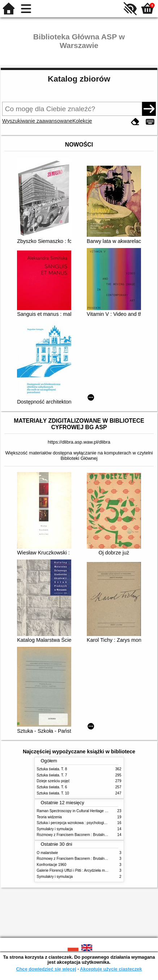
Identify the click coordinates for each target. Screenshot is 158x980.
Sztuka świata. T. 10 (53, 793)
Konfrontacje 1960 (52, 865)
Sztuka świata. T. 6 (52, 787)
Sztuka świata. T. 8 (52, 769)
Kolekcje (82, 121)
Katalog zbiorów (79, 79)
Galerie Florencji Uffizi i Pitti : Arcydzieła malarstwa (78, 870)
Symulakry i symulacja (55, 829)
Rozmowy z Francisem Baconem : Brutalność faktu (78, 835)
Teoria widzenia (49, 817)
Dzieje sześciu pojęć (53, 781)
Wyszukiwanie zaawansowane (37, 121)
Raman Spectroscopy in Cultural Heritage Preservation (81, 811)
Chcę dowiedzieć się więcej (46, 969)
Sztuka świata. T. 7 (52, 775)
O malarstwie (48, 853)
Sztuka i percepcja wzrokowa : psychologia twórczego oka (84, 823)
